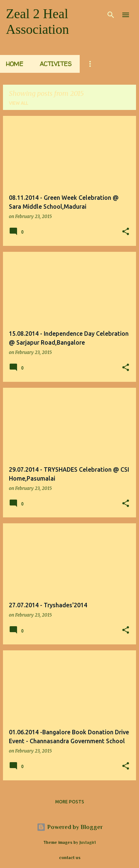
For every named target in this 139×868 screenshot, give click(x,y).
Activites (56, 64)
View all (19, 103)
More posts (70, 802)
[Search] (111, 15)
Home (15, 64)
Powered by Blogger (70, 827)
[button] (126, 232)
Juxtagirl (87, 842)
